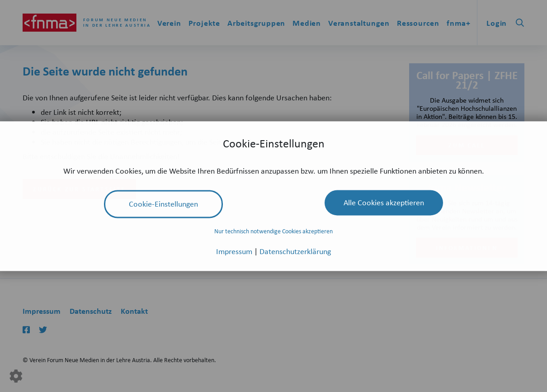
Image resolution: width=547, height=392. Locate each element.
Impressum (235, 251)
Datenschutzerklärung (295, 251)
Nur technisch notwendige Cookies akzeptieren (273, 231)
